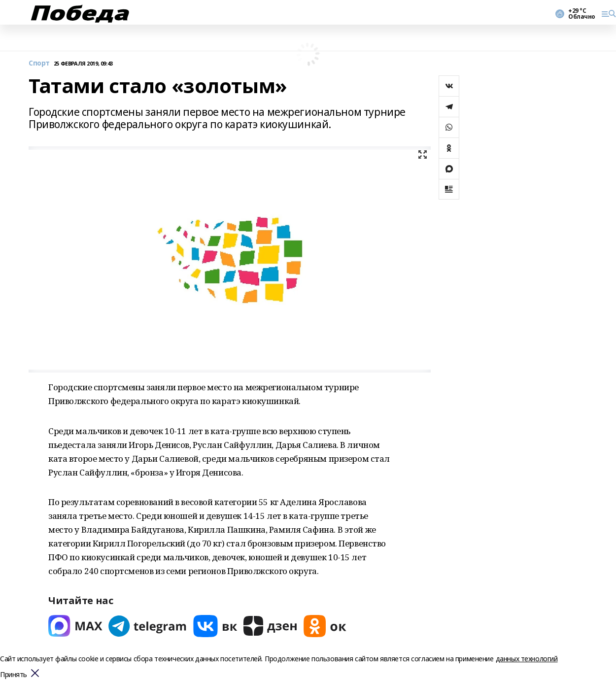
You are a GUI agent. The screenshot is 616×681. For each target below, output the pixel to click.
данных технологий (527, 659)
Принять (14, 675)
